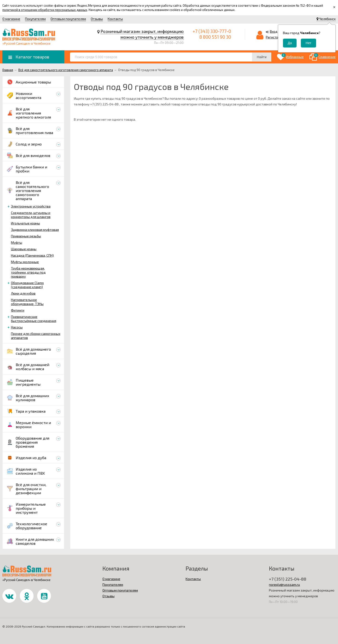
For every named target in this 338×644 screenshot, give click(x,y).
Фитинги (18, 310)
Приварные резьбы (26, 236)
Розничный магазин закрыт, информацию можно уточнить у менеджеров (142, 34)
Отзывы (97, 19)
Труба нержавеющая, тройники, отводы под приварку (28, 272)
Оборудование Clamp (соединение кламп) (27, 285)
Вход (274, 31)
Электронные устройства (31, 206)
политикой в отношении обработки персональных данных (45, 10)
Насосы (17, 327)
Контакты (115, 19)
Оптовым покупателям (68, 19)
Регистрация (276, 37)
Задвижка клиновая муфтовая (35, 230)
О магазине (11, 19)
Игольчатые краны (25, 223)
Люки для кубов (23, 293)
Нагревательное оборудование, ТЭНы (27, 302)
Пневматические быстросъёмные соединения (34, 319)
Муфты (17, 242)
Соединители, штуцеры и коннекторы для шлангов (31, 215)
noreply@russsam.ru (284, 584)
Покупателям (35, 19)
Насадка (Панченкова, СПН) (32, 255)
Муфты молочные (25, 262)
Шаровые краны (24, 249)
